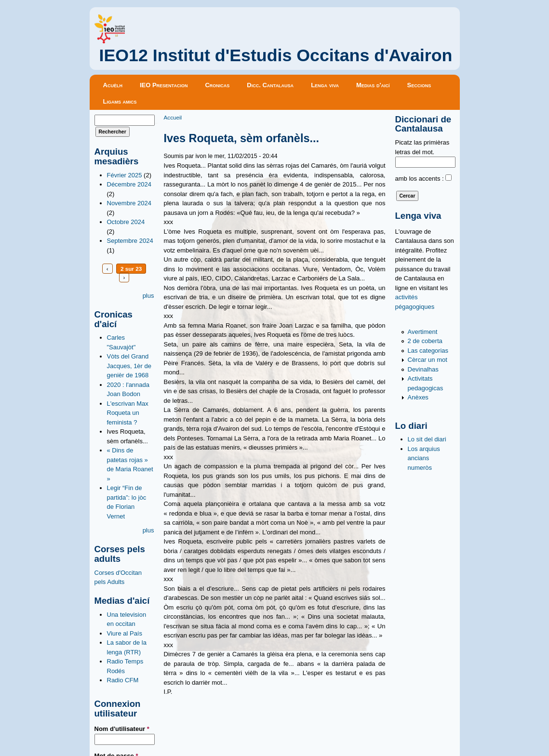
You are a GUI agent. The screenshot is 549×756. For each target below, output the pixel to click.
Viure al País (125, 633)
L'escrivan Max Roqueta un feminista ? (128, 413)
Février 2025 (125, 175)
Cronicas (217, 85)
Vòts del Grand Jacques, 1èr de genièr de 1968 (129, 366)
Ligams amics (120, 101)
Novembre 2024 (129, 203)
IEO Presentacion (164, 85)
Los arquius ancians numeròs (424, 458)
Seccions (419, 85)
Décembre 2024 (129, 184)
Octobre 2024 (126, 222)
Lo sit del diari (427, 439)
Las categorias (428, 351)
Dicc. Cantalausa (270, 85)
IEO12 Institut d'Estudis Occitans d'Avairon (276, 55)
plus (148, 296)
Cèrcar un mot (428, 360)
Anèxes (418, 397)
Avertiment (423, 332)
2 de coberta (425, 341)
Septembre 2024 (130, 241)
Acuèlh (113, 85)
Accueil (173, 117)
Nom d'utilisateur (122, 729)
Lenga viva (325, 85)
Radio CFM (123, 680)
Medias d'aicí (373, 85)
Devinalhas (423, 369)
